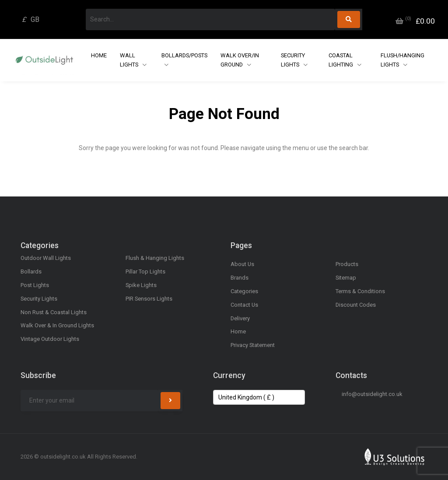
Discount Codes (356, 305)
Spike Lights (141, 285)
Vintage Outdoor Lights (50, 339)
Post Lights (35, 285)
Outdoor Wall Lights (46, 258)
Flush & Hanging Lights (155, 258)
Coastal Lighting (341, 60)
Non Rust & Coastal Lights (54, 312)
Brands (240, 278)
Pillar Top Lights (145, 272)
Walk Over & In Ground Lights (57, 325)
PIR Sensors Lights (149, 299)
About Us (242, 264)
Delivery (240, 318)
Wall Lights (130, 60)
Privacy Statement (253, 345)
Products (347, 264)
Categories (244, 291)
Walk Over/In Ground (240, 60)
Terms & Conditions (360, 291)
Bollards (31, 272)
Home (99, 55)
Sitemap (346, 278)
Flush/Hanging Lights (402, 60)
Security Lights (293, 60)
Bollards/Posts (184, 55)
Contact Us (244, 305)
